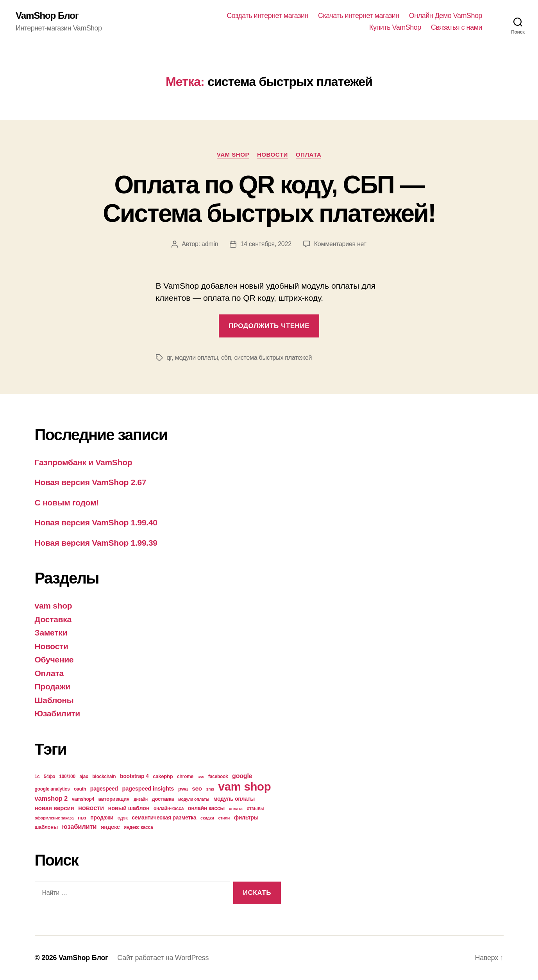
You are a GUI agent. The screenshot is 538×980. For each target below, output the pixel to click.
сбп (226, 358)
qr (169, 358)
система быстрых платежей (273, 358)
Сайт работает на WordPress (163, 958)
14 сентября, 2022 (266, 244)
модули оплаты (197, 358)
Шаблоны (54, 700)
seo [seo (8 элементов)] (197, 788)
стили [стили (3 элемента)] (224, 818)
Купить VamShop (395, 27)
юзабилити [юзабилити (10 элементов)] (79, 827)
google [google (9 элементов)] (242, 776)
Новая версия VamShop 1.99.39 (96, 543)
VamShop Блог (47, 16)
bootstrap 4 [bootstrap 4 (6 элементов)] (134, 776)
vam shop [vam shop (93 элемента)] (245, 786)
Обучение (54, 660)
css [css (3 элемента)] (201, 777)
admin (210, 244)
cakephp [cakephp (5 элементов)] (163, 776)
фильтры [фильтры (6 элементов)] (246, 818)
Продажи (53, 686)
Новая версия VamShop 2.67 (91, 482)
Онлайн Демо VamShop (446, 16)
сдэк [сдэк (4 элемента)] (123, 818)
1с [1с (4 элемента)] (37, 777)
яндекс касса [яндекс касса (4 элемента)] (138, 827)
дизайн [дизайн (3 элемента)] (141, 799)
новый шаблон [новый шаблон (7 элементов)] (129, 808)
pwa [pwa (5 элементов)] (183, 789)
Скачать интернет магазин (359, 16)
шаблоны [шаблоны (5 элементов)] (46, 827)
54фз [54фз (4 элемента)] (49, 777)
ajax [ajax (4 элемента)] (84, 777)
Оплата (308, 154)
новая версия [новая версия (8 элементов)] (55, 808)
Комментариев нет (340, 244)
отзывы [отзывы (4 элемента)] (255, 809)
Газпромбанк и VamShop (84, 462)
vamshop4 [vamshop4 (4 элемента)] (83, 799)
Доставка (53, 619)
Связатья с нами (457, 27)
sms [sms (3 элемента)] (210, 789)
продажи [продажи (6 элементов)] (102, 818)
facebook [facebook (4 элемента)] (218, 777)
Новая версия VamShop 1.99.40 (96, 522)
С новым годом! (67, 502)
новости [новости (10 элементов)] (91, 808)
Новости (273, 154)
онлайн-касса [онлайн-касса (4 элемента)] (169, 809)
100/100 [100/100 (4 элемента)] (67, 777)
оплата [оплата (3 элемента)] (236, 809)
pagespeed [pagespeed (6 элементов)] (104, 789)
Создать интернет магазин (267, 16)
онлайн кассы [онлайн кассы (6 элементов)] (206, 808)
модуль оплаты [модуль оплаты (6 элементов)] (234, 799)
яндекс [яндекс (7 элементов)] (110, 827)
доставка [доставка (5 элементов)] (163, 799)
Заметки (51, 633)
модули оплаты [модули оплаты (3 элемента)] (194, 799)
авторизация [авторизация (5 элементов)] (114, 799)
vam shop (233, 154)
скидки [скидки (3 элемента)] (207, 818)
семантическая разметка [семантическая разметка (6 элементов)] (164, 818)
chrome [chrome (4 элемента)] (185, 777)
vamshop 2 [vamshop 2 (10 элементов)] (51, 799)
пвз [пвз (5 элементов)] (82, 818)
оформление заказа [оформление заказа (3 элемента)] (54, 818)
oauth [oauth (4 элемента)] (80, 789)
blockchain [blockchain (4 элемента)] (104, 777)
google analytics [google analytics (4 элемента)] (52, 789)
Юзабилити (57, 713)
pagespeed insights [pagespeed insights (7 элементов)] (148, 789)
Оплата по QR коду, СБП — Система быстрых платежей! (269, 199)
